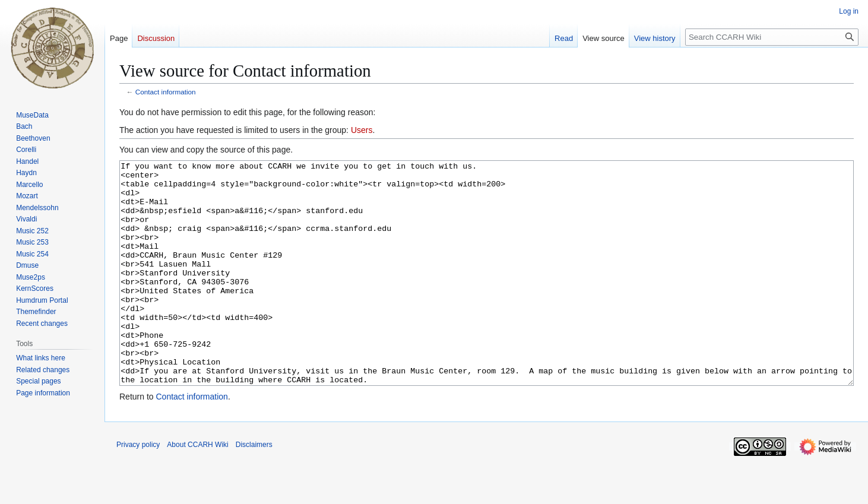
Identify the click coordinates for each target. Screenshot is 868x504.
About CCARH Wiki (197, 489)
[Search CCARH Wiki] (772, 37)
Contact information (166, 92)
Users (362, 130)
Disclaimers (254, 489)
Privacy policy (138, 489)
